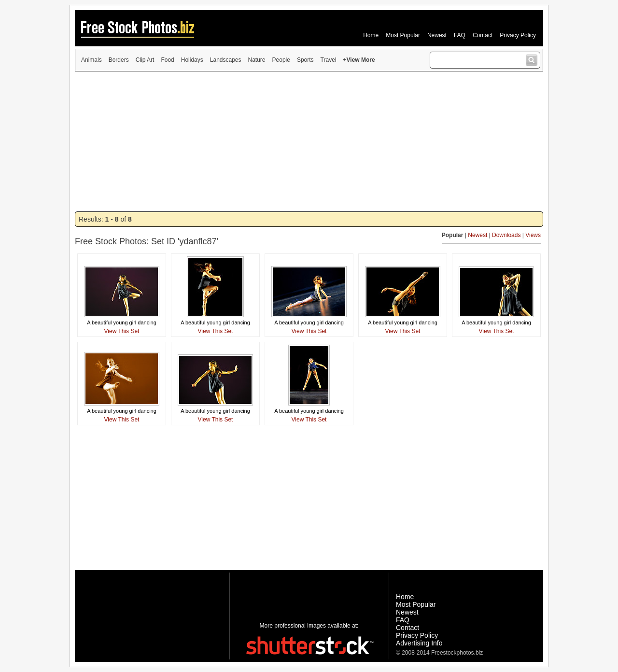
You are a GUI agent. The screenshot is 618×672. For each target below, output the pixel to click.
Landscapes (226, 60)
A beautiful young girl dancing (122, 322)
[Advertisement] (309, 141)
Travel (329, 60)
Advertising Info (419, 643)
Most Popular (403, 35)
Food (167, 60)
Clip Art (145, 60)
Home (371, 35)
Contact (483, 35)
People (281, 60)
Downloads (506, 235)
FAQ (460, 35)
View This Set (122, 331)
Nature (257, 60)
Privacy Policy (518, 35)
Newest (437, 35)
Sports (305, 60)
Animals (91, 60)
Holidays (192, 60)
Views (533, 235)
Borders (119, 60)
